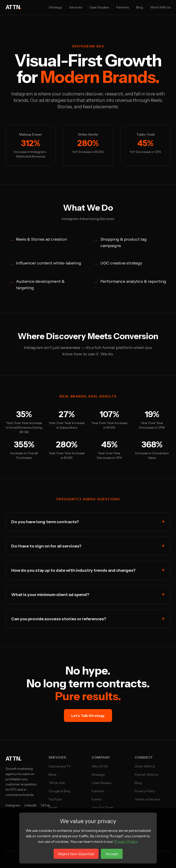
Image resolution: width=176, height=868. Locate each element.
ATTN (13, 7)
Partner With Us (146, 775)
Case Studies (99, 7)
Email (53, 808)
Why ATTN (100, 766)
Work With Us (160, 7)
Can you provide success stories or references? (88, 619)
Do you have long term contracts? (88, 522)
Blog (140, 7)
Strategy (55, 7)
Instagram (13, 805)
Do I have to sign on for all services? (88, 546)
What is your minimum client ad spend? (88, 595)
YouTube (55, 799)
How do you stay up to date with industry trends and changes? (88, 570)
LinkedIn (30, 805)
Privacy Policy (145, 791)
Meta (52, 775)
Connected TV (60, 766)
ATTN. (13, 759)
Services (76, 7)
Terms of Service (147, 799)
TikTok (45, 805)
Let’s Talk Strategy (88, 716)
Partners (122, 7)
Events (97, 799)
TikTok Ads (57, 783)
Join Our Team (103, 808)
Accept (112, 854)
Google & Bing (59, 791)
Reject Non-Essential (76, 854)
